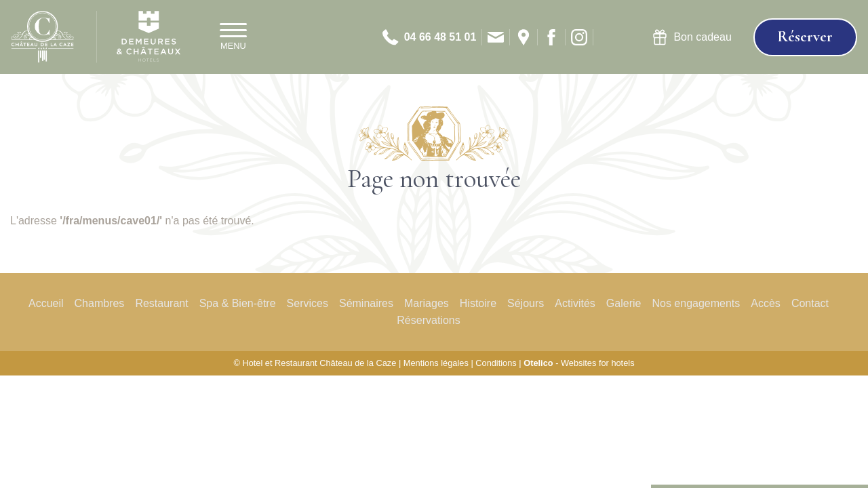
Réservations (428, 320)
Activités (575, 303)
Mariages (427, 303)
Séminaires (366, 303)
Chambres (100, 303)
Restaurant (161, 303)
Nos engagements (696, 303)
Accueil (46, 303)
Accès (766, 303)
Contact (810, 303)
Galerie (624, 303)
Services (308, 303)
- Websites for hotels (579, 363)
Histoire (478, 303)
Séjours (526, 303)
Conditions (496, 363)
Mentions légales (436, 363)
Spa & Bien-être (238, 303)
